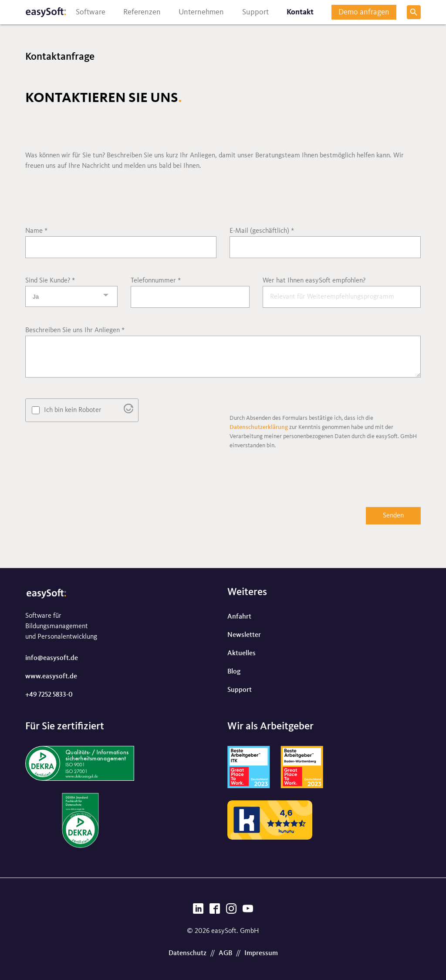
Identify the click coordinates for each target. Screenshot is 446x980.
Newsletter (244, 635)
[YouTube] (248, 911)
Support (240, 690)
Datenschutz (188, 953)
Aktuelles (242, 653)
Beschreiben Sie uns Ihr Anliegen (75, 330)
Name (36, 231)
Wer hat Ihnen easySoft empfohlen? (314, 281)
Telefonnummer (156, 281)
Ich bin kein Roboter (73, 410)
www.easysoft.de (51, 677)
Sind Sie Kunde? (50, 281)
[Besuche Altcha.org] (128, 412)
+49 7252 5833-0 (49, 695)
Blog (234, 672)
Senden (393, 516)
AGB (225, 953)
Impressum (261, 953)
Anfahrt (239, 617)
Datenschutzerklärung (259, 427)
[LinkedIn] (198, 911)
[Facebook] (215, 911)
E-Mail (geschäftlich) (262, 231)
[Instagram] (231, 911)
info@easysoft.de (52, 658)
